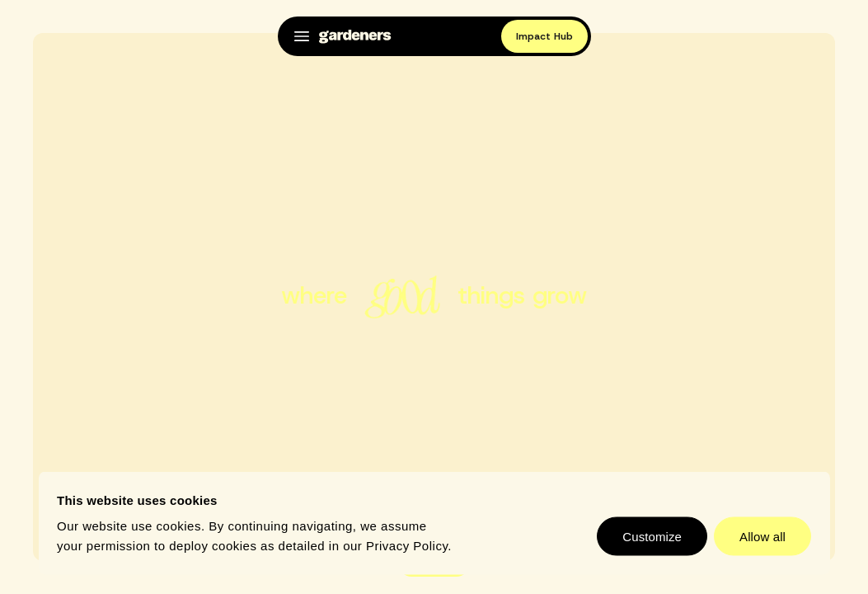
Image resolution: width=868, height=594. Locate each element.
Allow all (762, 537)
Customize (652, 537)
